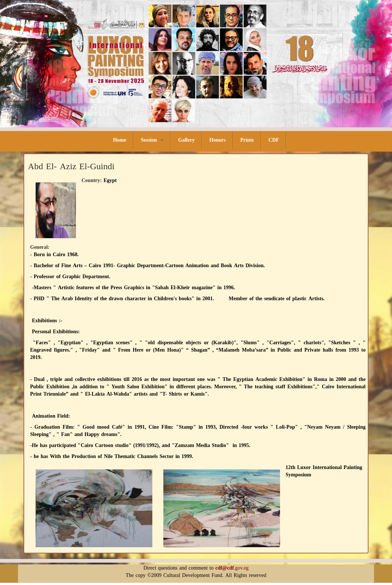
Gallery (186, 140)
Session (152, 140)
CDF (274, 140)
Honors (217, 140)
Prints (247, 140)
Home (120, 140)
